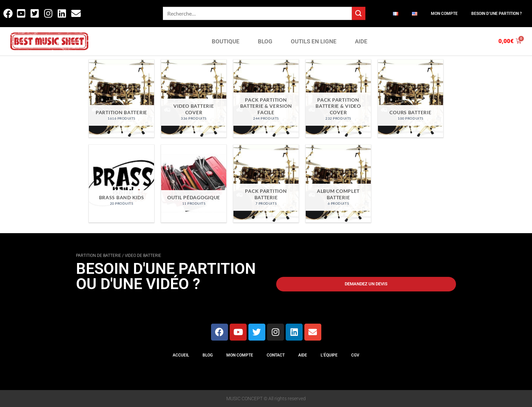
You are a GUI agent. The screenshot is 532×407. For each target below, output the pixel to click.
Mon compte (444, 14)
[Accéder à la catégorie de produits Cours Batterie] (410, 98)
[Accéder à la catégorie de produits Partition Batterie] (121, 98)
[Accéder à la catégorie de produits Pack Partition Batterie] (266, 184)
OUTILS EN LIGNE (314, 41)
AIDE (361, 41)
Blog (208, 355)
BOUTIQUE (226, 41)
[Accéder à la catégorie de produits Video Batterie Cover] (194, 98)
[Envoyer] (359, 13)
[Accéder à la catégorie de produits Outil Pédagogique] (194, 184)
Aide (303, 355)
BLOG (265, 41)
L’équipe (329, 355)
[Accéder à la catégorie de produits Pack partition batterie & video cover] (338, 98)
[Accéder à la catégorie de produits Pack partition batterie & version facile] (266, 98)
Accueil (181, 355)
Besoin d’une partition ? (497, 14)
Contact (276, 355)
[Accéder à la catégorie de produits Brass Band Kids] (121, 184)
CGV (355, 355)
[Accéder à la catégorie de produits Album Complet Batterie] (338, 184)
